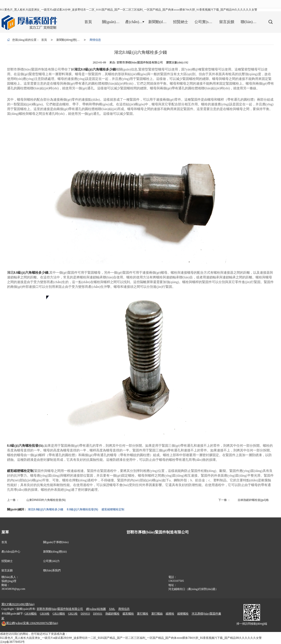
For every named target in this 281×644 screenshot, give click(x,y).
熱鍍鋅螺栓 (112, 614)
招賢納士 (7, 561)
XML (112, 609)
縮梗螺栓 (183, 614)
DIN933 (85, 614)
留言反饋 (7, 570)
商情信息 (95, 40)
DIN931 (98, 614)
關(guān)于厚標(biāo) (56, 542)
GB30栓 (45, 614)
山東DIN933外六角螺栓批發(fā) (46, 500)
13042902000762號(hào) (30, 623)
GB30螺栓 (31, 614)
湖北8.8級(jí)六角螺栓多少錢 (46, 509)
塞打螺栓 (143, 614)
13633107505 (176, 581)
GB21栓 (73, 614)
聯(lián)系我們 (52, 570)
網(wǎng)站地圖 (96, 609)
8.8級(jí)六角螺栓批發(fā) (83, 509)
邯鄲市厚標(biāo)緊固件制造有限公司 (60, 609)
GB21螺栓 (59, 614)
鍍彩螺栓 (128, 614)
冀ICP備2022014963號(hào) (18, 604)
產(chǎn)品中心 (11, 552)
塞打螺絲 (157, 614)
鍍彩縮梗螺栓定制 (113, 509)
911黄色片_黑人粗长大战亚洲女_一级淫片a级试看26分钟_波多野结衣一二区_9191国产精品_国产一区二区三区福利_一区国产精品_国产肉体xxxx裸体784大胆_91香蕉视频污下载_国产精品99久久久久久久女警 (129, 10)
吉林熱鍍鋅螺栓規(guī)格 (253, 500)
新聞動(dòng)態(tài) (68, 40)
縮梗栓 (170, 614)
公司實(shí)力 (51, 561)
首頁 (44, 40)
